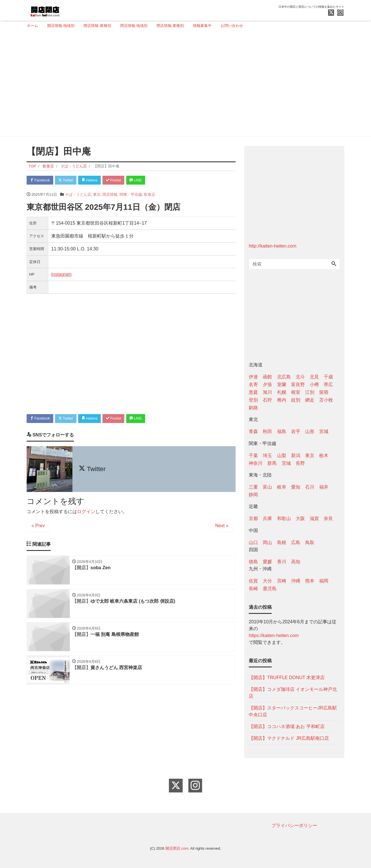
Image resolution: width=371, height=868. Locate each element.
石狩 (267, 400)
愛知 (296, 487)
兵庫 (267, 518)
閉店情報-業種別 (170, 26)
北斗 (300, 377)
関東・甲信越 (131, 195)
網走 (310, 400)
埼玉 (267, 455)
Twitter (69, 180)
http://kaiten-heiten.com (273, 246)
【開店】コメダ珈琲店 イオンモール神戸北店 (293, 693)
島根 (282, 542)
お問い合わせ (232, 26)
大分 (267, 581)
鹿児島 (270, 589)
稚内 (282, 400)
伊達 (253, 377)
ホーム (32, 26)
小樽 (314, 384)
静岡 (253, 495)
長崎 (253, 589)
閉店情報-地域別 (134, 26)
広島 (296, 542)
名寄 (253, 384)
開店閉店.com (177, 848)
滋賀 (314, 518)
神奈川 (256, 463)
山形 (310, 431)
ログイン (86, 513)
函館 (267, 377)
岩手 (296, 431)
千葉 (253, 455)
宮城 (324, 431)
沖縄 (296, 581)
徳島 (253, 562)
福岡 (324, 581)
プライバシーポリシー (294, 826)
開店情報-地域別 (61, 26)
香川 (282, 562)
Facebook (41, 180)
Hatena (94, 180)
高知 (296, 562)
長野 (300, 463)
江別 (310, 392)
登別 (253, 400)
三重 (253, 487)
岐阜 (282, 487)
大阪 (300, 518)
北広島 (284, 377)
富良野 (298, 384)
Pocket (120, 180)
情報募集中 (202, 26)
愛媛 (267, 562)
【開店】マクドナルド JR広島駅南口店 (289, 738)
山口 (253, 542)
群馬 (272, 463)
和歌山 (284, 518)
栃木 (324, 455)
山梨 (282, 455)
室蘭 (282, 384)
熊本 (310, 581)
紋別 (296, 400)
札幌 (282, 392)
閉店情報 (110, 195)
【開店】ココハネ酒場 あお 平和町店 (287, 726)
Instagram (61, 275)
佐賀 (253, 581)
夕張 (267, 384)
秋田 (267, 431)
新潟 (296, 455)
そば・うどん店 (78, 195)
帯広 (328, 384)
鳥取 (310, 542)
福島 (282, 431)
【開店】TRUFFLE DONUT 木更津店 (287, 678)
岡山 (267, 542)
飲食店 (150, 195)
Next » (222, 527)
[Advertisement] (183, 85)
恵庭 (253, 392)
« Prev (38, 527)
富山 (267, 487)
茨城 (286, 463)
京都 (253, 518)
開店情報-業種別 (97, 26)
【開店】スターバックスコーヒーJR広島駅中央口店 (293, 711)
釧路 (253, 408)
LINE (144, 180)
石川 (310, 487)
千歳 (328, 377)
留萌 (324, 392)
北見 (314, 377)
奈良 (328, 518)
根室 (296, 392)
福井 (324, 487)
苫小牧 (326, 400)
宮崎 (282, 581)
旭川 (267, 392)
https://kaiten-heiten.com (274, 635)
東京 (97, 195)
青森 (253, 431)
